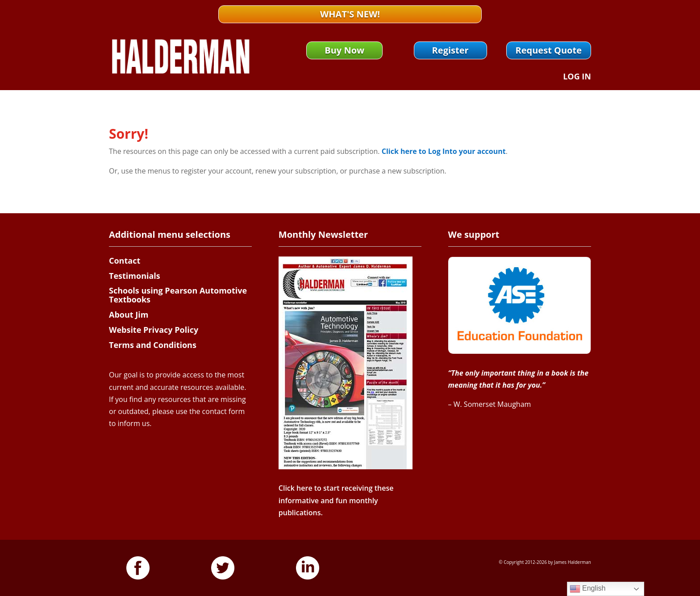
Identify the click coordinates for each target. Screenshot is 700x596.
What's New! (350, 14)
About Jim (129, 315)
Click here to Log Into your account (444, 151)
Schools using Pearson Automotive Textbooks (178, 295)
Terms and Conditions (153, 345)
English (588, 589)
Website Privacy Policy (154, 330)
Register (450, 50)
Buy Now (344, 50)
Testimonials (135, 276)
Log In (577, 77)
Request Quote (549, 50)
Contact (125, 261)
